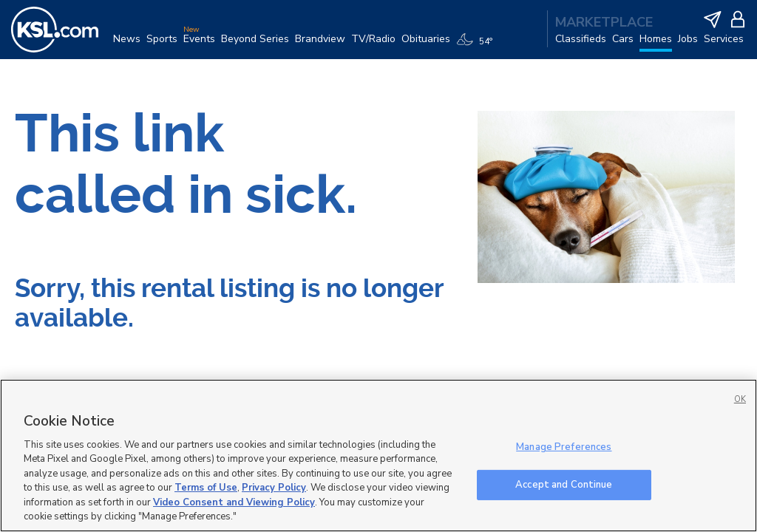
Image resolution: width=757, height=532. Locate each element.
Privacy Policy (274, 488)
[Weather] (477, 46)
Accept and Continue (564, 484)
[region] (378, 456)
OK (740, 399)
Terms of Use (206, 488)
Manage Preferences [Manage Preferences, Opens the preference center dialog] (564, 447)
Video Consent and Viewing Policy (234, 502)
